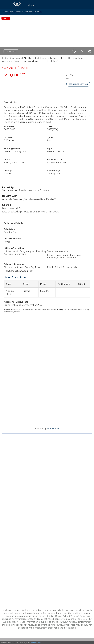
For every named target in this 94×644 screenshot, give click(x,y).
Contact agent (11, 51)
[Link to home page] (17, 4)
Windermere (37, 643)
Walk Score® (53, 428)
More (31, 5)
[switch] (74, 51)
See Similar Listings (78, 84)
